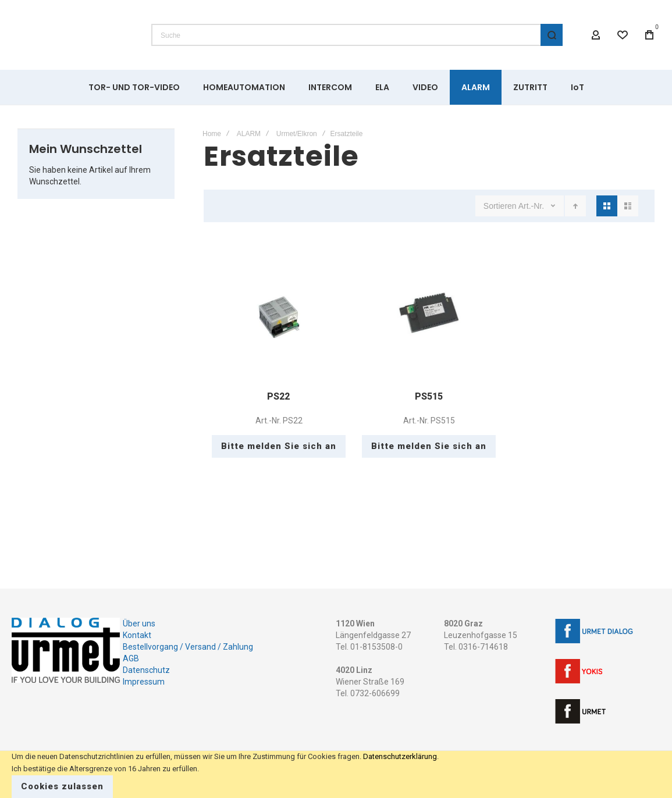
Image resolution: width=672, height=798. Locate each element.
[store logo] (73, 35)
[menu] (336, 87)
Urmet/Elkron (297, 134)
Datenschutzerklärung (400, 756)
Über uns (139, 624)
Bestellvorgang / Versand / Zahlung (188, 647)
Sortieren (500, 206)
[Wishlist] (623, 35)
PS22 (278, 396)
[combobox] (357, 35)
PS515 (429, 396)
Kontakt (137, 635)
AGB (131, 658)
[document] (336, 774)
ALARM (249, 134)
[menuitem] (134, 87)
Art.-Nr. (532, 206)
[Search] (552, 35)
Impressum (144, 682)
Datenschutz (146, 670)
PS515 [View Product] (429, 315)
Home (212, 134)
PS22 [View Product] (279, 315)
